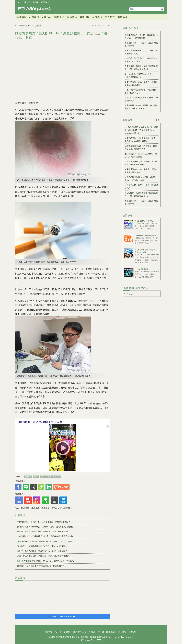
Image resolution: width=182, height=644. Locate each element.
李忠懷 (36, 477)
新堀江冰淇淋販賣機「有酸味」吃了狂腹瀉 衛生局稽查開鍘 (141, 163)
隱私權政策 (111, 632)
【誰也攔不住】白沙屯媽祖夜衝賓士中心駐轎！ (40, 422)
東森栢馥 (110, 17)
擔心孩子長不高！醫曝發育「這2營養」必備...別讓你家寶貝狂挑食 (45, 527)
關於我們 (67, 632)
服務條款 (101, 632)
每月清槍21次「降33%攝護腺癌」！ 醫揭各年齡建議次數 (141, 76)
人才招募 (58, 632)
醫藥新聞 (56, 477)
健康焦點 (21, 17)
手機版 (35, 2)
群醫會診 (59, 17)
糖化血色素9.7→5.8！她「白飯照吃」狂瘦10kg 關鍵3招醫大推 (141, 36)
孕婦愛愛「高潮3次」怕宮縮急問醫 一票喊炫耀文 (141, 99)
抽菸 (42, 477)
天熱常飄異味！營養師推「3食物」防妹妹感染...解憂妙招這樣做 (46, 561)
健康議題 (85, 17)
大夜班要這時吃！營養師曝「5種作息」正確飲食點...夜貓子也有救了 (46, 536)
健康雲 (35, 9)
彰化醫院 (28, 477)
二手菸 (49, 477)
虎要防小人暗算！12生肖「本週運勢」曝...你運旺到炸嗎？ (42, 566)
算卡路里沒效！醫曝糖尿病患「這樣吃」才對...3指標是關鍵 (42, 546)
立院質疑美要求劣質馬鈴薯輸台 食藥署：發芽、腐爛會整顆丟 (141, 147)
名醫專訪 (34, 17)
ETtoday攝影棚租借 (141, 269)
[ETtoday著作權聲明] (61, 508)
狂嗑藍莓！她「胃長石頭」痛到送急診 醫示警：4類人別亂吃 (142, 60)
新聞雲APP (45, 2)
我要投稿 (49, 632)
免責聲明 (132, 632)
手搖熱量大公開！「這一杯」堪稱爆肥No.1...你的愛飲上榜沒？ (44, 522)
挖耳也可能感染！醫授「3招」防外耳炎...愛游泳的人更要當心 (43, 531)
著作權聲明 (122, 632)
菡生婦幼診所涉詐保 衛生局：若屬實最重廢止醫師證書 (141, 83)
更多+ (158, 120)
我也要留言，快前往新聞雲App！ (63, 616)
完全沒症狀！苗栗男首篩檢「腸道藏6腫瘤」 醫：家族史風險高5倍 (141, 68)
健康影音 (123, 17)
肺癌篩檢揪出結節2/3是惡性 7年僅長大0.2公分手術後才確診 (141, 107)
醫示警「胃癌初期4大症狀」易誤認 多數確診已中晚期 (141, 52)
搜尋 (162, 9)
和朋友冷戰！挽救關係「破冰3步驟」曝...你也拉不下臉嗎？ (42, 551)
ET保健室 (128, 294)
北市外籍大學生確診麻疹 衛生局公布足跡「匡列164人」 (141, 91)
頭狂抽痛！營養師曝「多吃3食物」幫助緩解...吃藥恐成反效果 (45, 541)
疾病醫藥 (72, 17)
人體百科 (47, 17)
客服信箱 (92, 632)
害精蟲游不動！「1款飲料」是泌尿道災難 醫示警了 (141, 44)
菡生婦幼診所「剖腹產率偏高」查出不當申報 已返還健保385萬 (141, 139)
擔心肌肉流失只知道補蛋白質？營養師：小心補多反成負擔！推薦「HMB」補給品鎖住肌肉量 (141, 130)
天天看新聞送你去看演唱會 (144, 221)
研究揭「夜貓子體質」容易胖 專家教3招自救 (141, 187)
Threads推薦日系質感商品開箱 (145, 235)
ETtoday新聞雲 (24, 2)
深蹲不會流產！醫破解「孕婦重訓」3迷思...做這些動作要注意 (43, 556)
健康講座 (97, 17)
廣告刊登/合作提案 (79, 632)
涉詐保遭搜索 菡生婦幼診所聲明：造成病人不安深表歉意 (141, 155)
